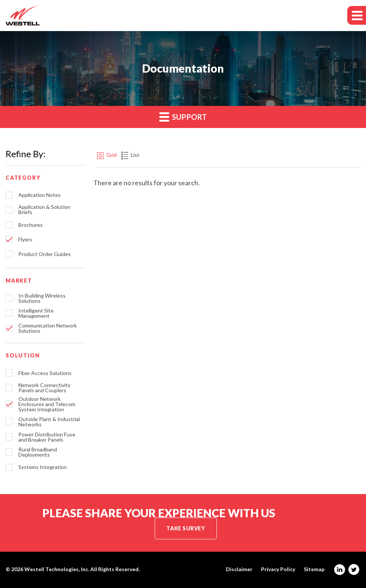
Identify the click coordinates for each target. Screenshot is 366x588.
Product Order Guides (45, 254)
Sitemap (314, 569)
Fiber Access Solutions (45, 373)
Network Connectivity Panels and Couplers (44, 388)
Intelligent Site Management (36, 313)
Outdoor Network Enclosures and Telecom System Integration (47, 404)
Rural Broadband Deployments (38, 452)
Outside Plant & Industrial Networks (49, 422)
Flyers (25, 240)
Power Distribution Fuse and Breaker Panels (47, 437)
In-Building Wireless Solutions (42, 298)
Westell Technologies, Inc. (57, 569)
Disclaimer (239, 569)
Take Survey (186, 528)
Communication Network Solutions (48, 328)
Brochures (31, 225)
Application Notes (40, 195)
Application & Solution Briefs (44, 210)
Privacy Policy (278, 569)
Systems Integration (43, 467)
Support (183, 117)
